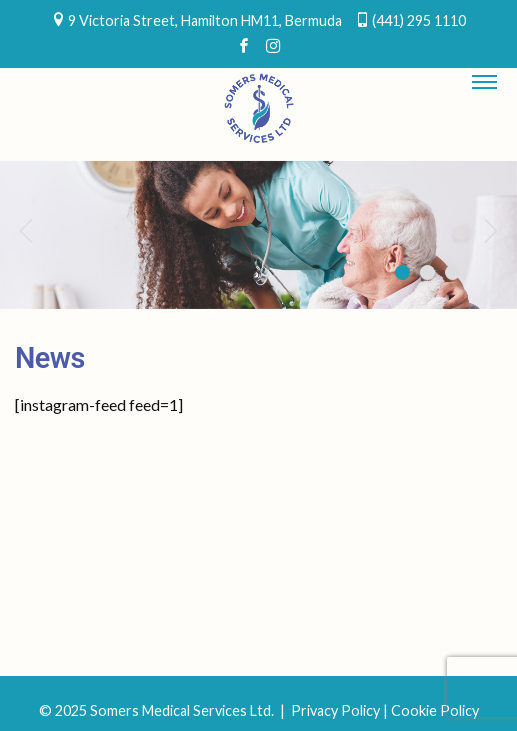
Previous (25, 230)
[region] (258, 235)
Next (492, 230)
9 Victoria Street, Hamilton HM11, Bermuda (205, 20)
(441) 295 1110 (419, 20)
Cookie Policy (435, 710)
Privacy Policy (335, 710)
